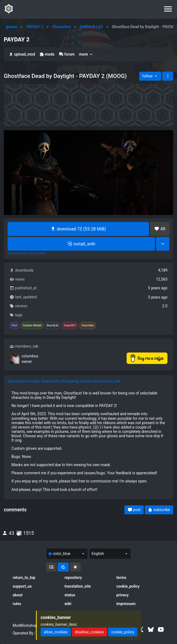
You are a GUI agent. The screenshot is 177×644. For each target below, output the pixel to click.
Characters (62, 27)
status (70, 595)
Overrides (88, 326)
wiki (68, 604)
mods (47, 54)
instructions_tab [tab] (106, 381)
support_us (22, 586)
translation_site (78, 586)
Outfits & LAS (91, 27)
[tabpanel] (88, 441)
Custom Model (32, 326)
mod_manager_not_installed (27, 253)
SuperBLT (70, 326)
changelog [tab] (70, 381)
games (11, 27)
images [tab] (34, 381)
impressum (126, 604)
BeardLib (53, 326)
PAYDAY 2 (35, 27)
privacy (122, 595)
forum (67, 54)
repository (73, 578)
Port (14, 326)
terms (121, 578)
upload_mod (22, 54)
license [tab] (86, 381)
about (18, 595)
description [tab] (17, 381)
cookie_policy (128, 586)
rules (17, 604)
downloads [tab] (50, 381)
